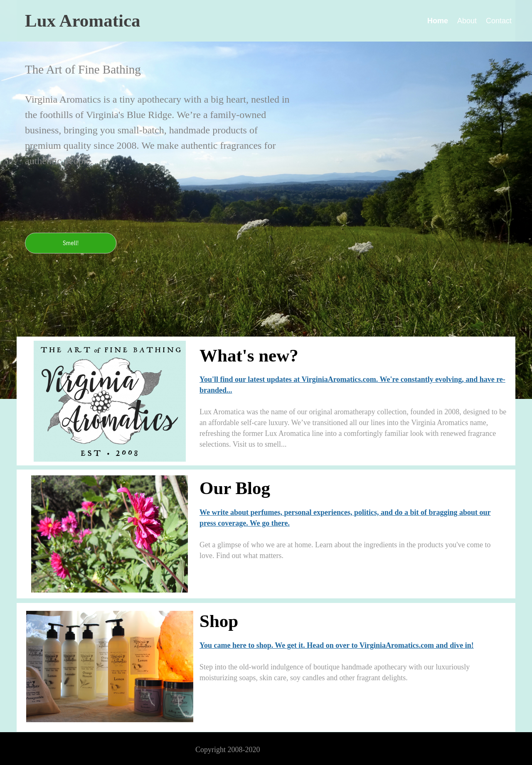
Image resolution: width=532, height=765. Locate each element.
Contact (499, 21)
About (467, 21)
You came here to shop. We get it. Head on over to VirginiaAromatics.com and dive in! (337, 645)
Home (438, 21)
